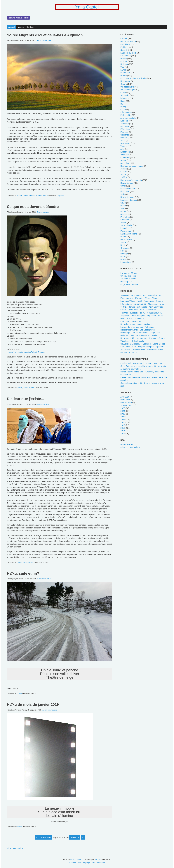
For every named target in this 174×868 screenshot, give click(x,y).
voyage (39, 196)
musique (124, 107)
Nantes (124, 352)
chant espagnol (138, 316)
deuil (123, 245)
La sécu (153, 338)
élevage (124, 254)
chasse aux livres (156, 304)
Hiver (123, 318)
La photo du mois (128, 53)
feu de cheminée (140, 333)
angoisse (125, 316)
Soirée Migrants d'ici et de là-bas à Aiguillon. (45, 35)
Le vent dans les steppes (132, 327)
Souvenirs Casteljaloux (131, 344)
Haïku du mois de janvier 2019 (33, 705)
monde (26, 196)
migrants (139, 298)
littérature (125, 157)
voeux (123, 242)
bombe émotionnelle (138, 307)
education (125, 126)
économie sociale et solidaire (133, 78)
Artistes (124, 214)
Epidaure (160, 347)
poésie (26, 388)
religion (124, 64)
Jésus (148, 298)
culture (124, 172)
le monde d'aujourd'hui (131, 321)
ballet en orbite (127, 335)
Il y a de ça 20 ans (129, 273)
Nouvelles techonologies (131, 324)
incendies (125, 228)
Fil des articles (127, 444)
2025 (123, 408)
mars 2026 (125, 400)
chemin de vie (138, 349)
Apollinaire (125, 349)
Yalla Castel (87, 7)
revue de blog (127, 183)
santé (123, 186)
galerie (21, 27)
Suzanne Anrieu (143, 335)
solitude (148, 324)
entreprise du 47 (138, 313)
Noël (140, 301)
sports (123, 174)
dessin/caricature (128, 189)
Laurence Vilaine (128, 301)
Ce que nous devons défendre (33, 207)
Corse (123, 109)
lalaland (147, 344)
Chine (123, 310)
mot (158, 333)
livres (123, 70)
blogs (123, 101)
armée (123, 160)
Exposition (125, 152)
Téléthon (124, 313)
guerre (25, 562)
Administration (98, 862)
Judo (134, 347)
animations (125, 143)
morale (123, 259)
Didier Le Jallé (138, 341)
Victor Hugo (151, 310)
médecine (125, 98)
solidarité (32, 196)
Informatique (126, 304)
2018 (123, 428)
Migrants (61, 196)
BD (122, 104)
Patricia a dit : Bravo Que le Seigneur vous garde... (143, 363)
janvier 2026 (126, 405)
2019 (123, 425)
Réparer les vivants (129, 330)
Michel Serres (159, 344)
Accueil (11, 27)
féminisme (125, 129)
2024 (123, 411)
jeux (123, 208)
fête (122, 251)
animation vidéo (156, 307)
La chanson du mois (129, 234)
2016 (123, 433)
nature (123, 211)
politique (124, 47)
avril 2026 (125, 397)
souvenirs (125, 95)
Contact (30, 27)
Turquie (156, 298)
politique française (155, 349)
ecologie (124, 121)
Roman (124, 237)
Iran (144, 295)
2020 (123, 422)
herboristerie (126, 239)
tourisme (125, 124)
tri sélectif (125, 341)
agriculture (125, 163)
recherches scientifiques (132, 166)
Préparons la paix (146, 347)
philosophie (126, 115)
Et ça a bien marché (129, 284)
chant (123, 92)
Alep (142, 310)
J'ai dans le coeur (128, 279)
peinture (124, 132)
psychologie (126, 231)
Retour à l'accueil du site (19, 18)
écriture (32, 388)
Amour (123, 222)
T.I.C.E (123, 307)
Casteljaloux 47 (155, 313)
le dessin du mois (129, 200)
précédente (46, 837)
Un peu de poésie (128, 276)
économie (125, 191)
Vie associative (127, 87)
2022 (123, 417)
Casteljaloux (140, 304)
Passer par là (126, 281)
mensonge (125, 333)
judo (123, 194)
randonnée (149, 301)
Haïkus (155, 335)
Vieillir (130, 318)
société (20, 196)
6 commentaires (43, 212)
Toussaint (125, 295)
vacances (125, 155)
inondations (126, 262)
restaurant (125, 81)
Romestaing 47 (127, 338)
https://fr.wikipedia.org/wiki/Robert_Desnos (26, 352)
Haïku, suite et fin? (23, 573)
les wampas (142, 338)
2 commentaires (43, 404)
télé (122, 67)
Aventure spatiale (128, 118)
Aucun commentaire (44, 40)
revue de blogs (127, 197)
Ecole (123, 256)
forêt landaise (127, 298)
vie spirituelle (126, 225)
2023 (123, 414)
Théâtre (45, 196)
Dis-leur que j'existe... (25, 399)
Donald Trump (154, 295)
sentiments (125, 56)
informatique (126, 112)
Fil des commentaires (130, 447)
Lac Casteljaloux (147, 330)
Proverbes (125, 217)
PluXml (98, 860)
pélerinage (136, 295)
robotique (149, 327)
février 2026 (126, 402)
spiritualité (125, 347)
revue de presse (128, 41)
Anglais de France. (155, 316)
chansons (125, 248)
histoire (124, 138)
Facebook (125, 220)
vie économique (128, 90)
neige (152, 333)
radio (123, 206)
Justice (31, 562)
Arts (122, 149)
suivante (75, 837)
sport (123, 140)
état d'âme (125, 44)
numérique (125, 73)
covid (123, 203)
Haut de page (84, 862)
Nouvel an (139, 318)
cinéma (124, 39)
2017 (123, 431)
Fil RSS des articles (16, 848)
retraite (160, 301)
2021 (123, 419)
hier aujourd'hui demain (131, 180)
